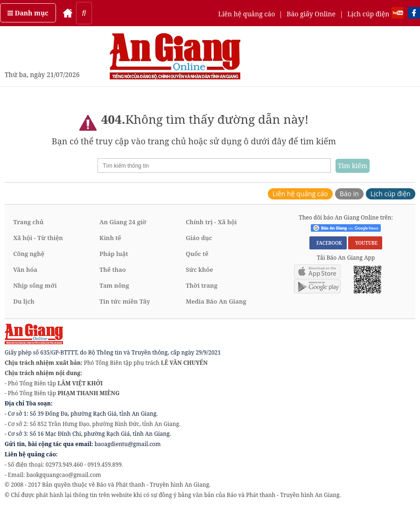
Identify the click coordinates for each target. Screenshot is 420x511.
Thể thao (112, 270)
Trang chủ (28, 222)
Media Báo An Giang (216, 301)
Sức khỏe (199, 270)
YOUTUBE (365, 243)
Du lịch (24, 301)
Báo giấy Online (311, 14)
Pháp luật (114, 254)
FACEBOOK (328, 243)
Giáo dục (199, 238)
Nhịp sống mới (35, 285)
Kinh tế (110, 238)
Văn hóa (25, 270)
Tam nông (114, 285)
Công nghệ (29, 254)
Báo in (349, 194)
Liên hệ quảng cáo (246, 14)
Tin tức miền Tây (125, 301)
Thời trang (202, 285)
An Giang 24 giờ (123, 222)
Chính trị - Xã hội (211, 222)
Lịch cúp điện (368, 14)
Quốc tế (197, 254)
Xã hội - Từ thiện (38, 238)
